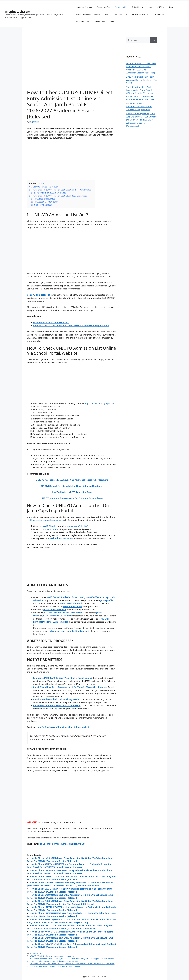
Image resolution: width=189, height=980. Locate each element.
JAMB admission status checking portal (46, 520)
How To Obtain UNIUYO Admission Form (72, 492)
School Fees (100, 21)
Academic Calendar (84, 7)
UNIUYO (33, 956)
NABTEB (160, 7)
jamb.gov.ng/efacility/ (77, 526)
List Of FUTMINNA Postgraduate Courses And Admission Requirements (139, 106)
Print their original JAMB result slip (51, 622)
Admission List (121, 7)
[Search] (154, 40)
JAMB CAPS (104, 619)
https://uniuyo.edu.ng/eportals (99, 403)
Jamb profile (52, 529)
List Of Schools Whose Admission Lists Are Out (62, 844)
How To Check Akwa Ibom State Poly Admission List (63, 727)
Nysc (107, 14)
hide (42, 183)
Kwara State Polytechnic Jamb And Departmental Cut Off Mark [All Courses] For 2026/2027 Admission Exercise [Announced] (142, 120)
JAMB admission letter (55, 610)
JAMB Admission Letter (84, 619)
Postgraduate (158, 14)
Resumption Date (83, 21)
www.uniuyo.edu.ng (66, 956)
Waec (112, 21)
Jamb (150, 7)
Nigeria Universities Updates (88, 14)
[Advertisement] (72, 159)
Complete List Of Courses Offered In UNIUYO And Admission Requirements (71, 325)
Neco (171, 7)
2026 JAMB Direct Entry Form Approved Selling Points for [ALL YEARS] (142, 80)
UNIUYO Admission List (47, 956)
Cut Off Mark (137, 7)
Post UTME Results (140, 14)
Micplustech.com (18, 12)
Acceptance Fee (103, 7)
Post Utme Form (120, 14)
